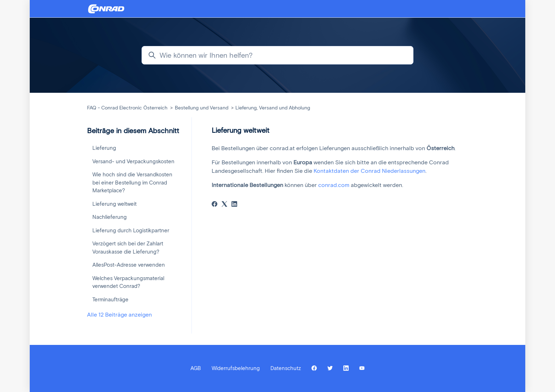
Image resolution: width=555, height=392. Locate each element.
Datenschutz (286, 368)
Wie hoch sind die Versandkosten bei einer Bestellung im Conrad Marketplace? (132, 183)
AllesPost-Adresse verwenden (129, 265)
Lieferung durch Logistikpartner (131, 231)
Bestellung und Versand (202, 108)
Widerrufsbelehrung (236, 368)
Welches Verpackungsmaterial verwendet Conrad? (128, 282)
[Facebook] (214, 205)
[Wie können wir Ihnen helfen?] (277, 55)
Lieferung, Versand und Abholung (273, 108)
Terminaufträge (110, 300)
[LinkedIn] (234, 205)
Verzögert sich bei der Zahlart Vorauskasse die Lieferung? (128, 248)
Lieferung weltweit (115, 204)
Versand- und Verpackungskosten (133, 161)
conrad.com (334, 185)
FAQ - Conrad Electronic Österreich (127, 108)
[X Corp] (224, 205)
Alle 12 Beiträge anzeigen (119, 315)
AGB (196, 368)
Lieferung (104, 148)
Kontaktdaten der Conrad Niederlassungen (370, 171)
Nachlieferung (110, 217)
